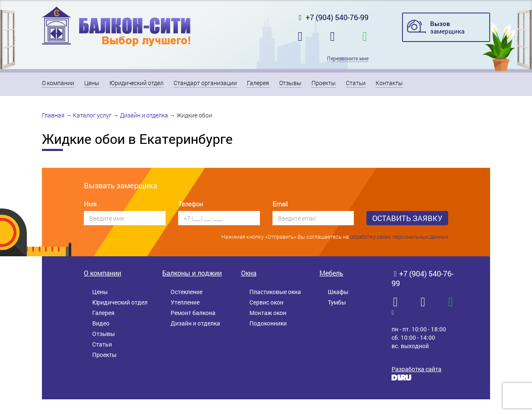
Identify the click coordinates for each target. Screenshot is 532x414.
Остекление (187, 292)
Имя (90, 204)
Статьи (356, 83)
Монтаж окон (268, 313)
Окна (249, 273)
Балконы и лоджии (192, 273)
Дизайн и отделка (144, 115)
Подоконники (268, 323)
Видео (101, 323)
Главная (53, 115)
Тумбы (337, 302)
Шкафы (338, 292)
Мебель (331, 273)
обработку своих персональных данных (399, 237)
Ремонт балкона (193, 313)
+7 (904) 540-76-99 (332, 17)
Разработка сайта (417, 369)
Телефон (191, 204)
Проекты (324, 83)
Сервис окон (266, 302)
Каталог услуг (92, 115)
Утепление (185, 302)
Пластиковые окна (275, 292)
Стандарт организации (205, 83)
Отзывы (290, 83)
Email (280, 204)
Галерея (258, 83)
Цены (92, 83)
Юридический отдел (136, 83)
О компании (58, 83)
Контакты (389, 83)
